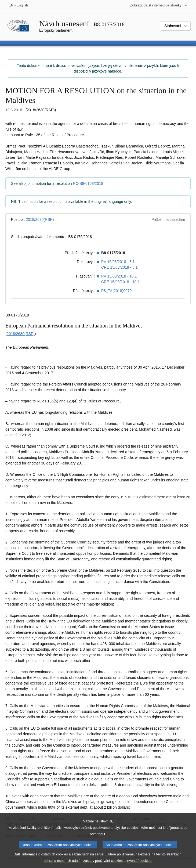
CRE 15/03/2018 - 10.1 (120, 282)
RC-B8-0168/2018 (88, 183)
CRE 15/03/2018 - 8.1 (119, 267)
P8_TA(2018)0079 (116, 291)
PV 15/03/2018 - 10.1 (119, 276)
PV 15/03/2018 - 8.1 (118, 262)
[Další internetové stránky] (159, 5)
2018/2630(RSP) (40, 219)
